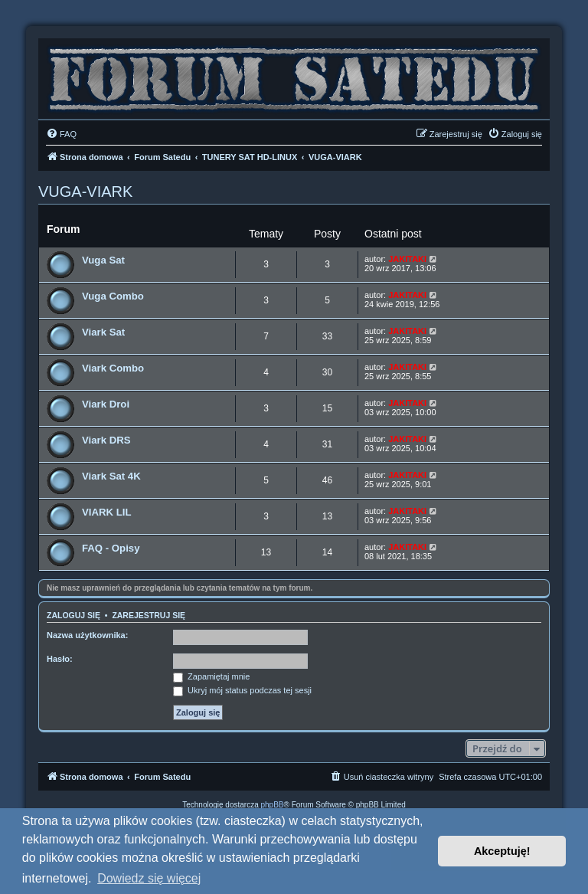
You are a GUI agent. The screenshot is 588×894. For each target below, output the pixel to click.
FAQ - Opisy (111, 548)
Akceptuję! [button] (502, 851)
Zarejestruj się (149, 615)
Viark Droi (106, 404)
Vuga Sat (103, 260)
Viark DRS (106, 440)
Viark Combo (113, 368)
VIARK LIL (106, 512)
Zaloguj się (73, 615)
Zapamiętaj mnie (211, 676)
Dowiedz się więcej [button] (149, 878)
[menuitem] (61, 134)
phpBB (273, 805)
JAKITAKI (407, 259)
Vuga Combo (113, 296)
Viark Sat (103, 332)
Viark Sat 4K (111, 476)
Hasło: (60, 659)
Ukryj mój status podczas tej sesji (242, 690)
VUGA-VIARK (85, 192)
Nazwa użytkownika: (87, 635)
